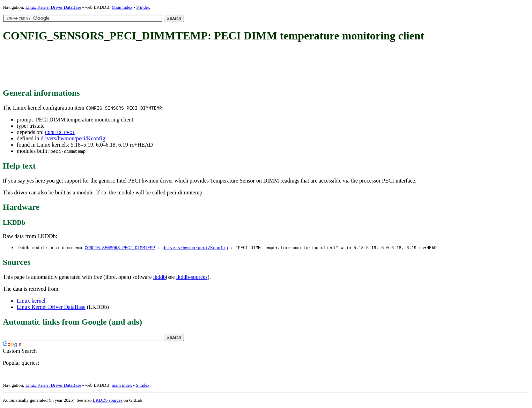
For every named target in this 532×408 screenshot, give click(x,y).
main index (122, 385)
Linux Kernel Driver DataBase (53, 7)
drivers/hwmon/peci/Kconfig (73, 138)
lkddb (160, 277)
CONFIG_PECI (60, 132)
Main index (122, 7)
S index (143, 7)
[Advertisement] (130, 66)
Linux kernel (31, 301)
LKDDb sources (108, 400)
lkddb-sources (192, 277)
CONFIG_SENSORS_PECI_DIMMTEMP (120, 248)
